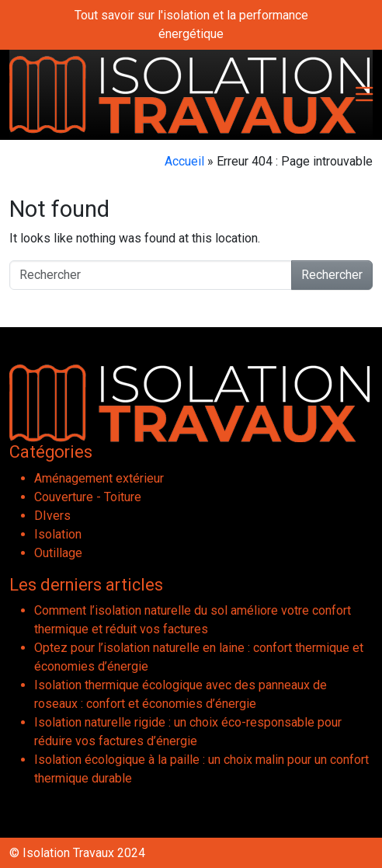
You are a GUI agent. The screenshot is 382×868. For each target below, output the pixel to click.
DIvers (52, 516)
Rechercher (332, 275)
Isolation (58, 534)
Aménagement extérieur (99, 478)
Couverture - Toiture (88, 497)
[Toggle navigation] (364, 95)
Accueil (184, 161)
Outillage (58, 553)
